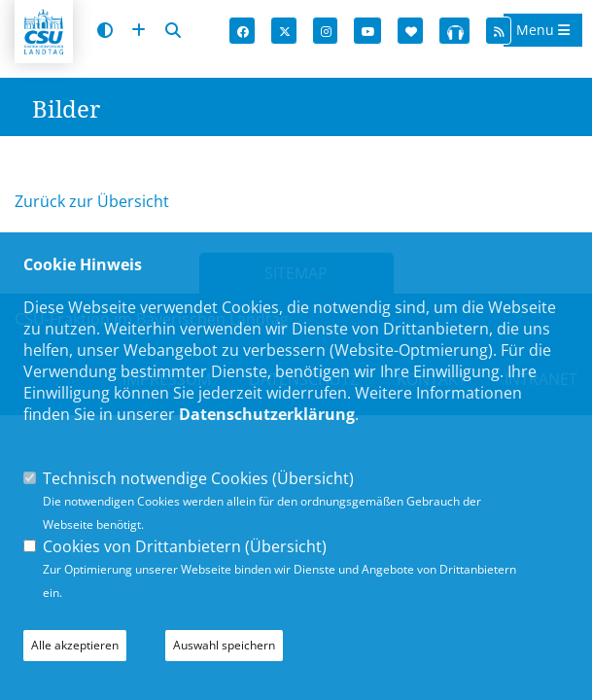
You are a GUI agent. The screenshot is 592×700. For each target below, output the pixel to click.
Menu (543, 30)
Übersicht (313, 478)
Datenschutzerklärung (267, 414)
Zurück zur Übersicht (92, 201)
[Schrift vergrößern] (139, 31)
